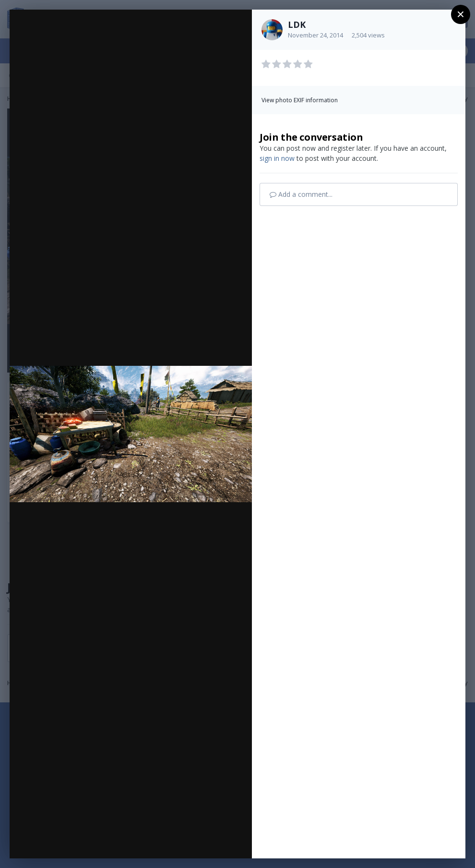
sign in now (277, 158)
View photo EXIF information (300, 100)
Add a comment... (301, 194)
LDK (297, 24)
